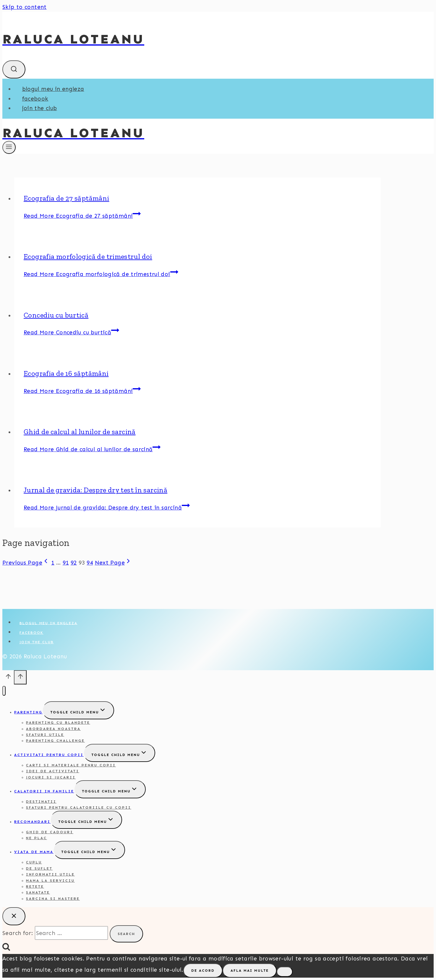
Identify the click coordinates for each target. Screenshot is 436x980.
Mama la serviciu (50, 881)
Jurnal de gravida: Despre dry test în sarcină (95, 490)
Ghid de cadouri (50, 832)
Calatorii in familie (44, 791)
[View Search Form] (14, 69)
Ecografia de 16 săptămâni (66, 373)
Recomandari (32, 822)
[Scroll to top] (8, 678)
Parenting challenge (55, 741)
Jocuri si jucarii (51, 777)
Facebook (35, 99)
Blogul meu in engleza (53, 89)
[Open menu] (9, 147)
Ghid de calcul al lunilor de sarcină (80, 432)
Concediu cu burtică (56, 315)
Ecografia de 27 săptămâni (67, 198)
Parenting (28, 712)
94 (90, 563)
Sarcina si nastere (53, 899)
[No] (285, 972)
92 (74, 563)
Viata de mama (34, 852)
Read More (82, 216)
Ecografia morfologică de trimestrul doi (88, 256)
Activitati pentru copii (49, 755)
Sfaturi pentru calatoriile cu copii (79, 807)
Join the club (40, 108)
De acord (203, 971)
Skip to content (25, 7)
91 (66, 563)
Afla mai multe (250, 971)
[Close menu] (4, 691)
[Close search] (14, 916)
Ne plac (37, 838)
